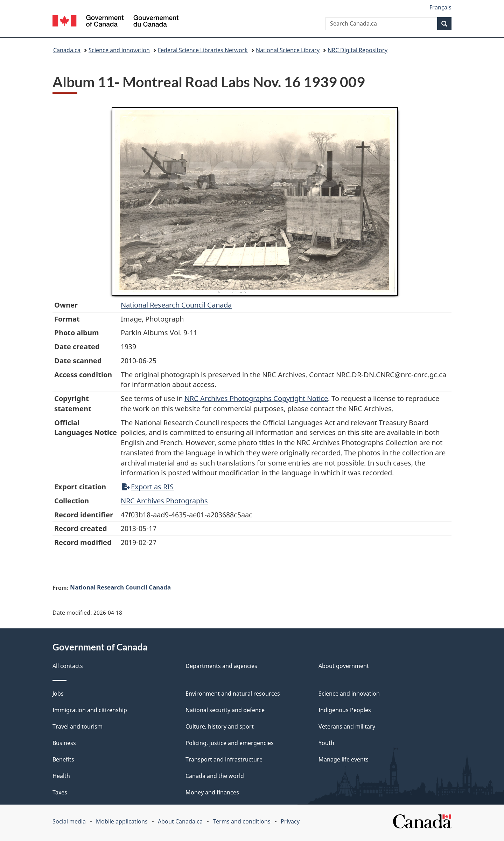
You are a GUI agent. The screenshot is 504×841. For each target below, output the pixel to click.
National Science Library (288, 50)
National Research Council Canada (176, 305)
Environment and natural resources (233, 694)
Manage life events (344, 759)
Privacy (290, 821)
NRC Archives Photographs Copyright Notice (256, 398)
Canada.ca (67, 50)
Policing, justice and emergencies (230, 743)
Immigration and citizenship (90, 710)
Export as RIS (148, 487)
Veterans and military (347, 726)
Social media (69, 821)
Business (64, 743)
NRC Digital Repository (358, 50)
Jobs (58, 694)
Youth (326, 743)
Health (61, 776)
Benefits (63, 759)
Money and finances (212, 792)
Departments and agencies (221, 666)
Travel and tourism (78, 726)
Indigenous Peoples (345, 710)
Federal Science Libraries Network (203, 50)
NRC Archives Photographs (164, 501)
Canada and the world (215, 776)
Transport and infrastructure (224, 759)
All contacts (68, 666)
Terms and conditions (242, 821)
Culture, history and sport (220, 726)
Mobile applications (122, 821)
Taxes (60, 792)
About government (344, 666)
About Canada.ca (180, 821)
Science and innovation (119, 50)
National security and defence (225, 710)
